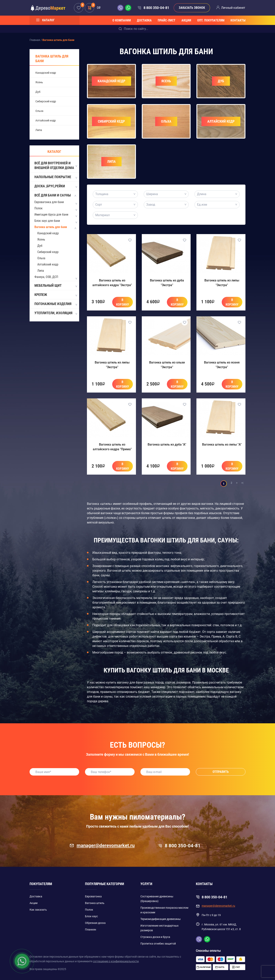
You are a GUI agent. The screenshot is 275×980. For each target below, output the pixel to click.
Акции (186, 20)
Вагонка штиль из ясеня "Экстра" (222, 365)
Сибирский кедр (46, 101)
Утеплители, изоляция (56, 313)
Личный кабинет (233, 8)
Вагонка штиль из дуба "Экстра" (167, 283)
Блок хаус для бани (47, 221)
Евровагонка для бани (49, 202)
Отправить (221, 772)
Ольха (39, 111)
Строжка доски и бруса (155, 937)
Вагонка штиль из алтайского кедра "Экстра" (112, 283)
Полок (39, 208)
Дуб (38, 92)
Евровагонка (93, 896)
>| (242, 483)
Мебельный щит (56, 286)
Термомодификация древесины (161, 919)
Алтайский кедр (46, 120)
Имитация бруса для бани (51, 214)
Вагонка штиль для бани (52, 59)
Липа (39, 130)
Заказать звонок (192, 8)
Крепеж (56, 295)
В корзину (123, 302)
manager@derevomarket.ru (102, 846)
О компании (122, 20)
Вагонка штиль (95, 903)
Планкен (91, 930)
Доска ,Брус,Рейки (56, 186)
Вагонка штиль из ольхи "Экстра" (167, 365)
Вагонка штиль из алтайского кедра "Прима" (112, 447)
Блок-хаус (91, 916)
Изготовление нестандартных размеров (159, 928)
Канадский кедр (46, 73)
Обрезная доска (95, 923)
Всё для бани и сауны (56, 195)
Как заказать (38, 910)
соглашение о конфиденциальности (116, 961)
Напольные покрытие (56, 177)
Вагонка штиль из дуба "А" (167, 444)
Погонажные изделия (56, 304)
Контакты (238, 20)
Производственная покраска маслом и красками (164, 910)
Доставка (144, 20)
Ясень (39, 82)
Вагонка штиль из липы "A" (222, 444)
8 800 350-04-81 (156, 8)
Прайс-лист (167, 20)
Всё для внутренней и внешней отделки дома (56, 165)
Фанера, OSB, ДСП (46, 277)
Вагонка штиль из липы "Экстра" (222, 283)
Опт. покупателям (211, 20)
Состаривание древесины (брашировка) (157, 899)
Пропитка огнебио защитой (158, 944)
